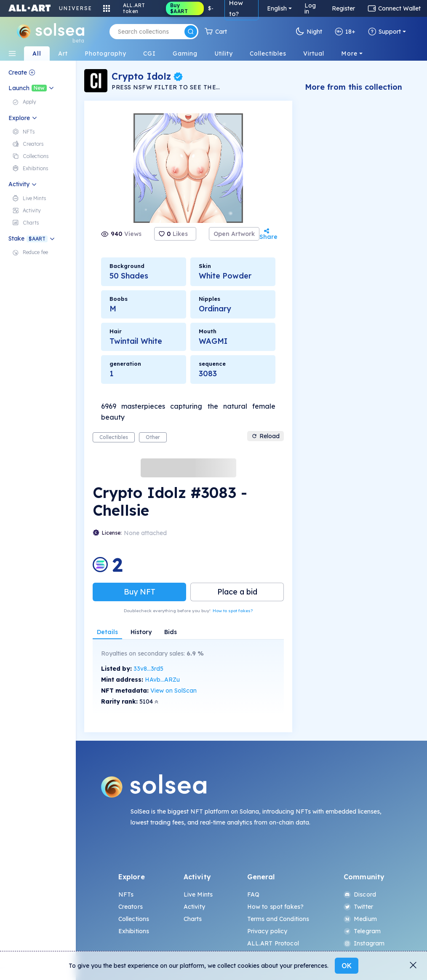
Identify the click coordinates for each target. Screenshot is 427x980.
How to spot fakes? (233, 611)
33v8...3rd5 (148, 669)
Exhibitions (134, 931)
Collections (134, 919)
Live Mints (198, 894)
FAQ (253, 894)
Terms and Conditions (278, 919)
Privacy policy (267, 931)
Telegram (362, 931)
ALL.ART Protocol (273, 943)
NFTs (126, 894)
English (277, 8)
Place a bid (237, 592)
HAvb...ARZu (162, 680)
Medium (360, 919)
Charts (193, 919)
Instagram (364, 943)
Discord (360, 894)
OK (347, 966)
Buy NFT (140, 592)
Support (384, 32)
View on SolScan (173, 691)
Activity (194, 907)
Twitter (358, 907)
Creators (131, 907)
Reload (266, 436)
